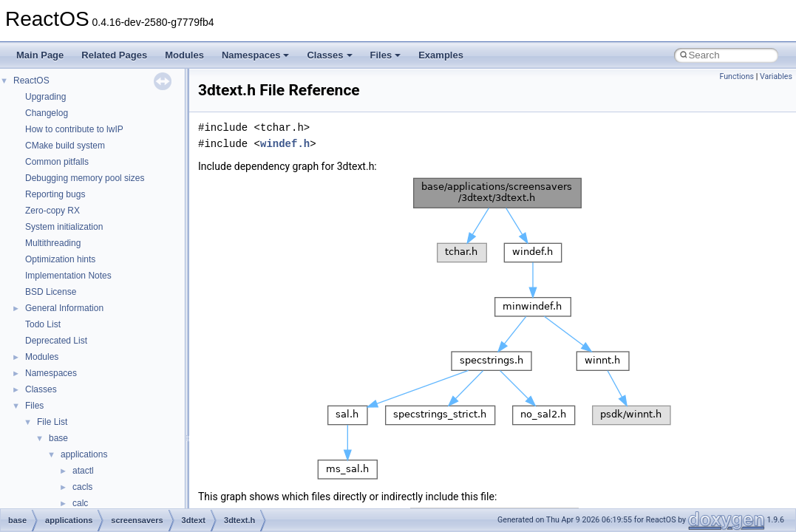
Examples (441, 55)
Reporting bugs (55, 194)
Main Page (40, 55)
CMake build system (65, 146)
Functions (737, 76)
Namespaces (256, 55)
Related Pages (114, 55)
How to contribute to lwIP (74, 129)
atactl (83, 471)
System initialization (64, 227)
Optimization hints (60, 259)
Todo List (43, 324)
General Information (64, 308)
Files (386, 55)
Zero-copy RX (52, 211)
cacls (82, 487)
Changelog (47, 113)
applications (84, 454)
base (58, 438)
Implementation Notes (68, 276)
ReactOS (31, 81)
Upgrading (45, 97)
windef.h (285, 144)
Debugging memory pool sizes (85, 178)
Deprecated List (56, 341)
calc (80, 503)
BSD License (51, 292)
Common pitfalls (57, 162)
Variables (776, 76)
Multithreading (53, 243)
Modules (184, 55)
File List (52, 422)
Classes (329, 55)
